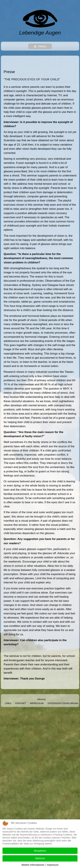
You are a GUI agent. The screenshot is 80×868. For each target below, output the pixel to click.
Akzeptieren (40, 851)
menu (40, 46)
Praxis (41, 699)
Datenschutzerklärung (63, 703)
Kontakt (21, 703)
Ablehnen (40, 858)
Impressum (37, 703)
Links (8, 703)
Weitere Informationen (33, 865)
